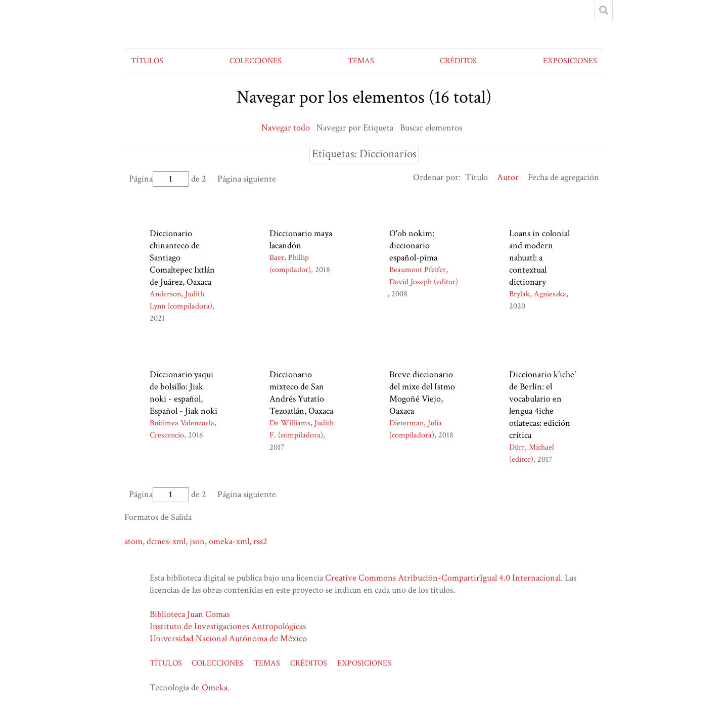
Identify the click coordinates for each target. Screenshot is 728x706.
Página (159, 179)
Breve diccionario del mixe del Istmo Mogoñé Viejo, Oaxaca (422, 393)
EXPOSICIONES (570, 61)
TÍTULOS (147, 61)
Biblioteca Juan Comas (190, 614)
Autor (508, 177)
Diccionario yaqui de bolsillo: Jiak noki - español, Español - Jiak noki (184, 393)
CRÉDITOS (458, 61)
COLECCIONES (256, 61)
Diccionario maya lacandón (301, 239)
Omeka (215, 688)
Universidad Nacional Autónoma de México (228, 638)
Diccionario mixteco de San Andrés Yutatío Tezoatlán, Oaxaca (301, 393)
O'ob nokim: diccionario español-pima (413, 246)
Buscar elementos (431, 128)
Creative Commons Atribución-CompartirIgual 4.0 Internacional (443, 578)
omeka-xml (229, 541)
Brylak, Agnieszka (538, 294)
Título (476, 177)
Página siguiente (247, 179)
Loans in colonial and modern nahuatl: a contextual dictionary (539, 258)
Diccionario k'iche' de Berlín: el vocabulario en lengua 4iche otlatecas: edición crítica (542, 405)
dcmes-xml (166, 541)
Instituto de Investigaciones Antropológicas (228, 626)
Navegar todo (286, 128)
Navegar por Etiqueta (355, 128)
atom (133, 541)
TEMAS (361, 61)
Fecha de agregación (563, 177)
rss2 (260, 541)
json (197, 541)
